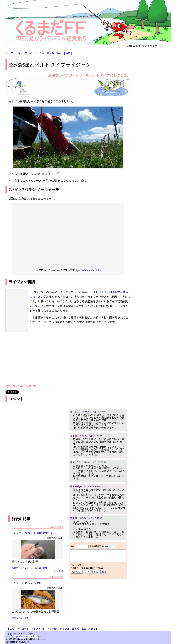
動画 (59, 53)
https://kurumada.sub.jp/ (26, 636)
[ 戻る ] (68, 53)
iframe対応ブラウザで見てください (98, 561)
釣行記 (29, 53)
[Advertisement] (68, 358)
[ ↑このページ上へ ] (17, 629)
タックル (40, 53)
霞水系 (50, 53)
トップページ (13, 53)
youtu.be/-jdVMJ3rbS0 (90, 270)
